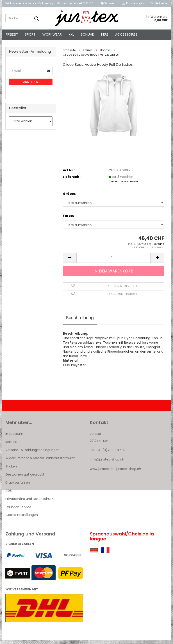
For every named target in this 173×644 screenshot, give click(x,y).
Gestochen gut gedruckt (25, 478)
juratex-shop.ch (129, 473)
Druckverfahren (18, 487)
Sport (30, 34)
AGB (9, 495)
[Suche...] (37, 18)
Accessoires (126, 34)
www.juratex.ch (102, 473)
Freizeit (12, 34)
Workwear (52, 34)
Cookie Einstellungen (22, 519)
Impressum (14, 438)
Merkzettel (159, 3)
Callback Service (18, 511)
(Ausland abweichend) (123, 186)
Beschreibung (80, 322)
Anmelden (31, 86)
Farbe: (68, 220)
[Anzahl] (114, 262)
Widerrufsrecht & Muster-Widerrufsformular (40, 462)
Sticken (11, 470)
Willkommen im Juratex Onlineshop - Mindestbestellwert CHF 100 (49, 3)
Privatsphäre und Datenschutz (29, 503)
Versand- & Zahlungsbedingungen (32, 454)
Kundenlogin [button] (133, 3)
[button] (108, 3)
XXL (71, 34)
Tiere (104, 34)
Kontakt (11, 446)
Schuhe (87, 34)
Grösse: (69, 198)
